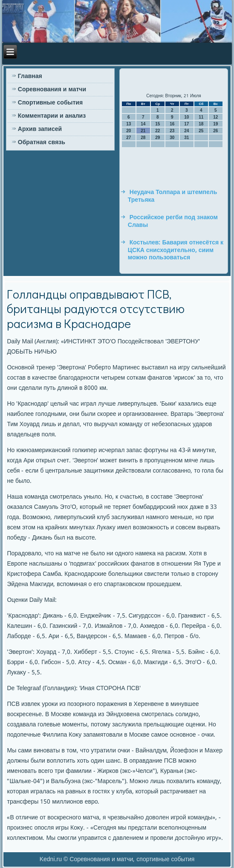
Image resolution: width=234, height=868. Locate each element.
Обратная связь (42, 142)
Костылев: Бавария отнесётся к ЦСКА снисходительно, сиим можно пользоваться (176, 250)
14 (143, 124)
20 (129, 131)
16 (172, 124)
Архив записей (40, 129)
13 (129, 124)
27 (129, 138)
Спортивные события (50, 103)
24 (186, 131)
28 (143, 138)
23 (172, 131)
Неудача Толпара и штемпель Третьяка (173, 196)
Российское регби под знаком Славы (173, 221)
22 (157, 131)
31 (186, 138)
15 (157, 124)
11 (201, 117)
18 (201, 124)
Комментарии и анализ (52, 116)
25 (201, 131)
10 (186, 117)
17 (186, 124)
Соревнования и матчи (52, 90)
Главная (30, 76)
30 (172, 138)
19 (215, 124)
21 (143, 131)
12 (215, 117)
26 (215, 131)
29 (157, 138)
